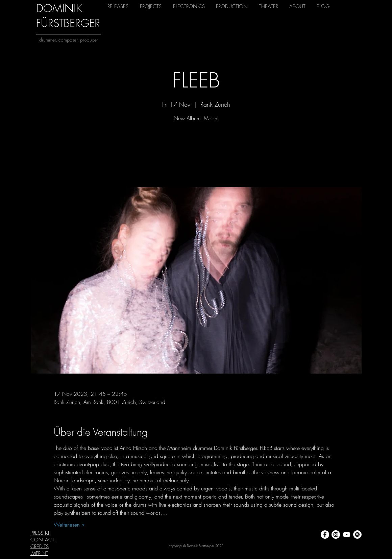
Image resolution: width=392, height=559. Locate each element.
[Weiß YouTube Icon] (347, 535)
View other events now (196, 156)
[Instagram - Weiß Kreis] (336, 535)
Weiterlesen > (69, 525)
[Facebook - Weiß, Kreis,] (325, 535)
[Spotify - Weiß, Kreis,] (357, 535)
